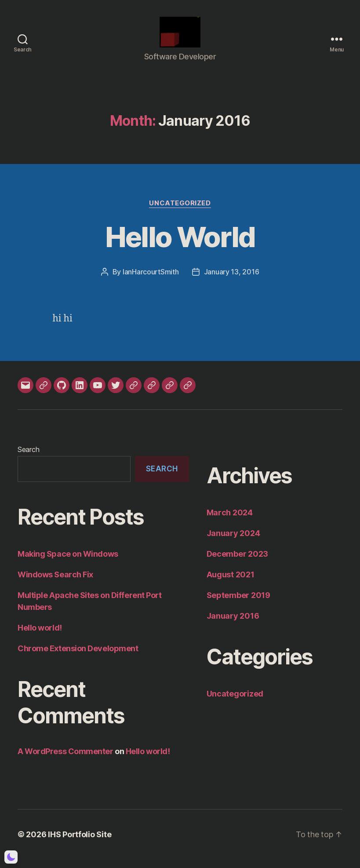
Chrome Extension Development (78, 657)
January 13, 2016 (232, 281)
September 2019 (238, 604)
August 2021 (231, 583)
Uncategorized (180, 212)
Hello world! (40, 636)
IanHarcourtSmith (151, 281)
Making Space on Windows (68, 563)
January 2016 (233, 625)
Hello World (180, 246)
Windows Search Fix (55, 583)
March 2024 (230, 521)
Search (28, 458)
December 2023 (238, 563)
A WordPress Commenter (65, 760)
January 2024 (233, 542)
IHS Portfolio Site (80, 843)
